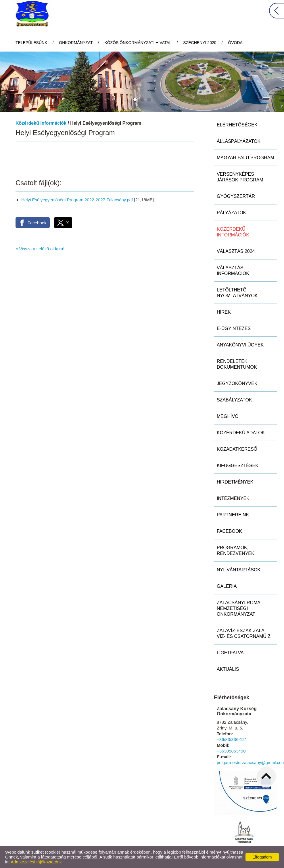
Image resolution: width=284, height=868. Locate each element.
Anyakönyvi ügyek (240, 345)
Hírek (224, 312)
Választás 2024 (236, 251)
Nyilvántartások (239, 570)
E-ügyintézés (234, 328)
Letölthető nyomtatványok (237, 293)
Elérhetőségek (237, 125)
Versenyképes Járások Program (240, 177)
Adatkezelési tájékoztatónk (36, 862)
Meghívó (228, 416)
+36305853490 (231, 751)
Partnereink (233, 515)
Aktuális (228, 669)
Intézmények (233, 498)
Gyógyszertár (236, 196)
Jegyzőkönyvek (237, 383)
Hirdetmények (235, 482)
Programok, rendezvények (236, 550)
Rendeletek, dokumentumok (237, 364)
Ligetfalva (230, 653)
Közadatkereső (237, 449)
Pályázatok (231, 213)
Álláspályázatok (239, 141)
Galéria (227, 586)
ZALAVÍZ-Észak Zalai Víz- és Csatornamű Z (244, 633)
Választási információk (233, 271)
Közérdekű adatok (241, 433)
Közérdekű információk (41, 123)
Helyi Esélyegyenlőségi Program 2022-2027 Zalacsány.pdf (77, 200)
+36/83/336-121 (232, 739)
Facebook (229, 531)
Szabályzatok (234, 400)
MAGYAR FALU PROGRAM (245, 158)
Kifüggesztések (238, 466)
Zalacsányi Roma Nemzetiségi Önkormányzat (239, 608)
